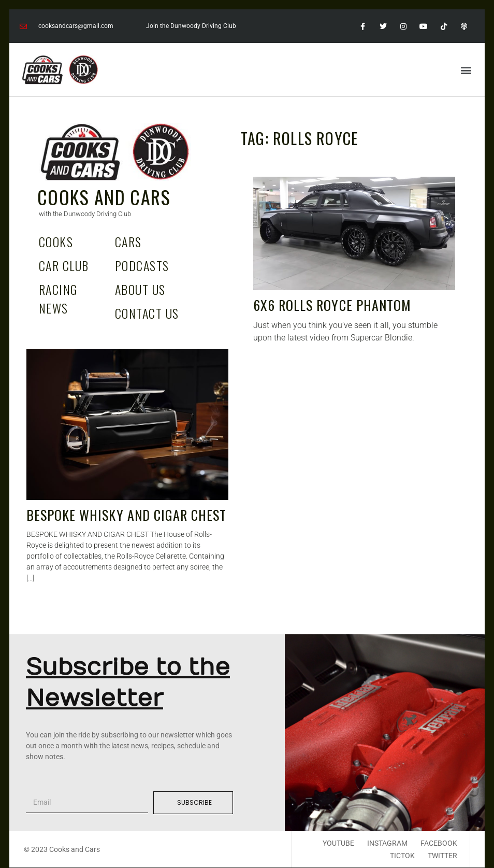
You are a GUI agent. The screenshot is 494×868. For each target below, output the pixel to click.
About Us (140, 289)
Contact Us (147, 313)
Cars (128, 241)
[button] (466, 70)
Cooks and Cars (104, 197)
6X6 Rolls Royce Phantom (332, 305)
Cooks (56, 241)
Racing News (58, 298)
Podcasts (142, 265)
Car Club (64, 265)
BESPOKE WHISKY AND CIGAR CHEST (126, 515)
